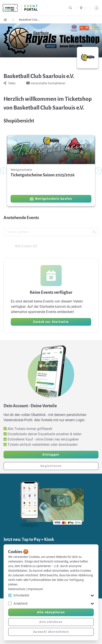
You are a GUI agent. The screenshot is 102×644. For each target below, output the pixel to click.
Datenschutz (17, 589)
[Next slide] (98, 171)
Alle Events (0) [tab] (26, 246)
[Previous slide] (4, 171)
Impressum (35, 589)
